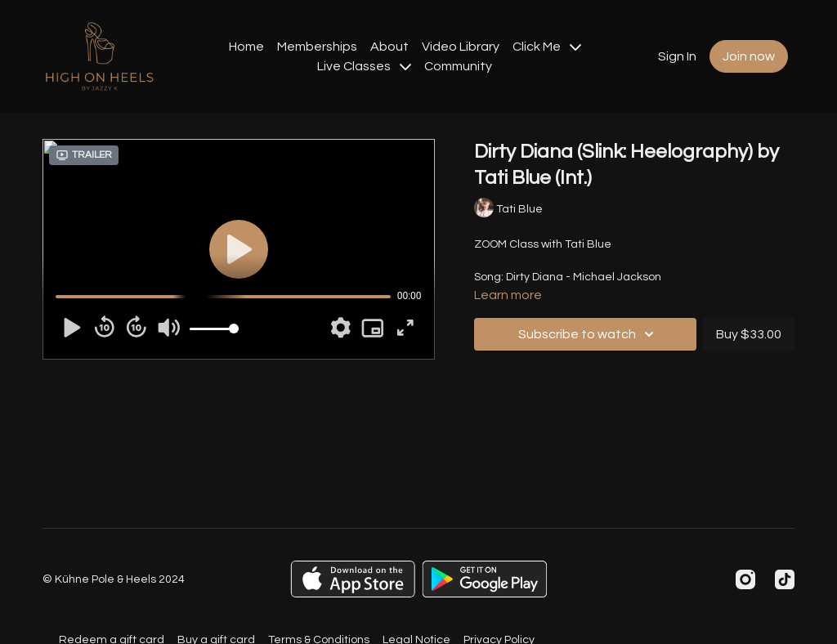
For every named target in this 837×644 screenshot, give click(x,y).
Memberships (317, 47)
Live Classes (364, 66)
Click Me (547, 47)
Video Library (461, 47)
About (389, 47)
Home (246, 47)
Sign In (677, 56)
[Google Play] (485, 579)
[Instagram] (745, 579)
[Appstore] (353, 579)
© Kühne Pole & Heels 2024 (114, 579)
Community (458, 66)
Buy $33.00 (749, 334)
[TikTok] (785, 579)
